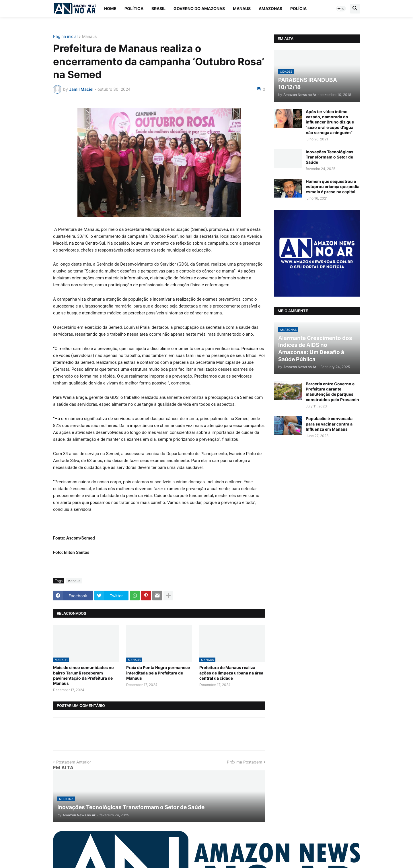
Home (110, 8)
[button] (341, 9)
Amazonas (270, 8)
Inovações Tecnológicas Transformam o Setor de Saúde (330, 157)
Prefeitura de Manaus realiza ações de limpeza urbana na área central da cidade (231, 673)
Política (134, 8)
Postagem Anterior (74, 762)
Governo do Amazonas (199, 8)
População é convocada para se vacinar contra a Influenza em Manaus (329, 424)
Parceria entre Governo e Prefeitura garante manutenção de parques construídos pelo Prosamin (332, 392)
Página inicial (65, 37)
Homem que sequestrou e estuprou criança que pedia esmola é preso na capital (333, 186)
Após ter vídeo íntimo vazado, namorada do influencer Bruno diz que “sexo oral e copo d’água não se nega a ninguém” (330, 122)
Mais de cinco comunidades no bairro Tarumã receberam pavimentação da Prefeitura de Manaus (83, 675)
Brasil (158, 8)
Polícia (298, 8)
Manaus (242, 8)
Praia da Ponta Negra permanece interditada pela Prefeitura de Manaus (158, 673)
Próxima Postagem (245, 762)
